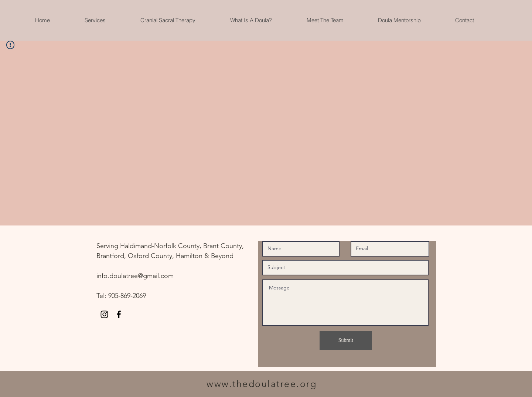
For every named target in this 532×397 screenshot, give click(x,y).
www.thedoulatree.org (262, 384)
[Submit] (346, 340)
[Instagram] (104, 314)
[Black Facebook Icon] (119, 314)
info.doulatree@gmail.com (135, 276)
